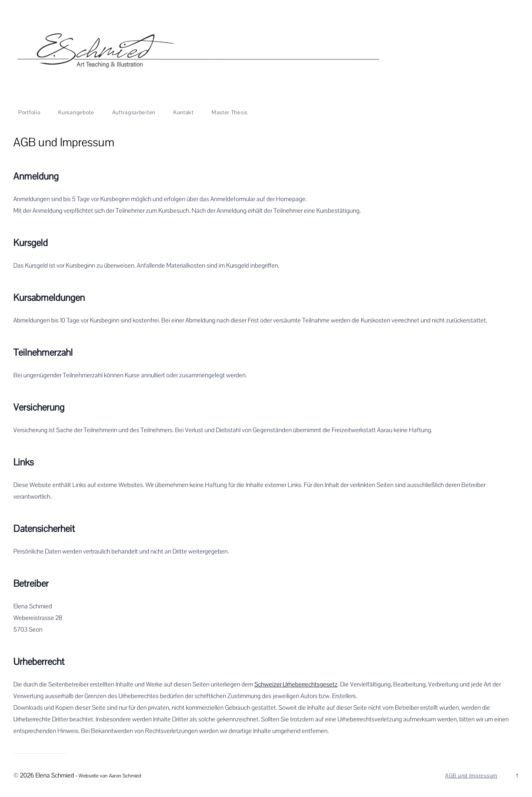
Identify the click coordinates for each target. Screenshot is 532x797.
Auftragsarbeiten (134, 113)
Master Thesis (230, 113)
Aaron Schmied (125, 776)
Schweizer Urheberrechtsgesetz (296, 684)
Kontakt (183, 113)
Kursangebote (76, 113)
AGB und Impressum (471, 776)
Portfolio (29, 113)
